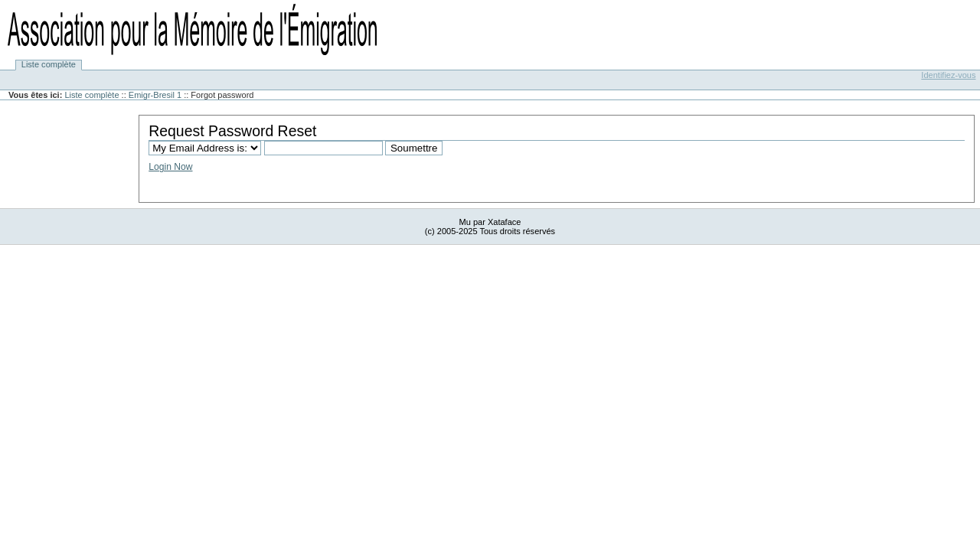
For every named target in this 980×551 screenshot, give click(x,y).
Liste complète (49, 65)
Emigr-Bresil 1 (155, 95)
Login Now (170, 167)
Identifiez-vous (948, 75)
